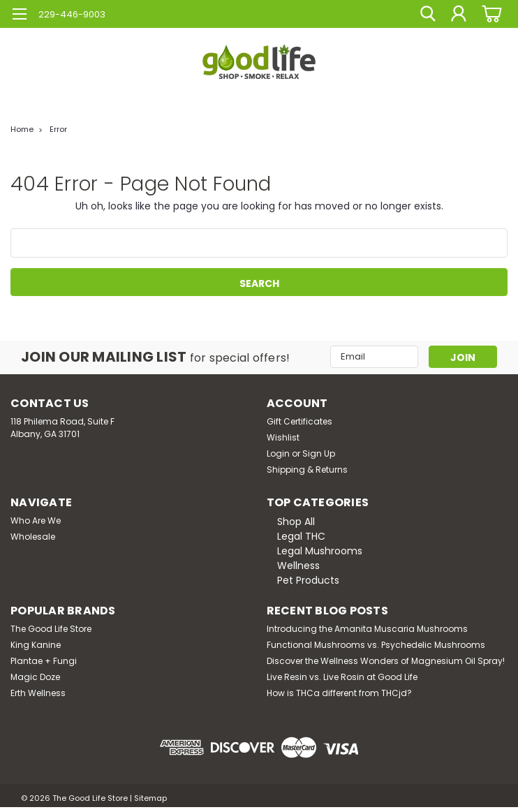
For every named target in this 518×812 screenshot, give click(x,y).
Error (58, 129)
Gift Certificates (299, 421)
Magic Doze (35, 677)
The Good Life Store (51, 629)
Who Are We (36, 521)
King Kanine (36, 645)
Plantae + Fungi (44, 661)
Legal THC (301, 536)
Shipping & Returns (307, 470)
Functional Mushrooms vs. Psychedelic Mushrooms (376, 645)
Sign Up (319, 453)
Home (22, 129)
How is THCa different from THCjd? (339, 693)
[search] (427, 14)
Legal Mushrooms (320, 551)
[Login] (459, 14)
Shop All (296, 522)
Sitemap (150, 798)
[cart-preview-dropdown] (490, 14)
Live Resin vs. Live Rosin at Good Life (342, 677)
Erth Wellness (38, 693)
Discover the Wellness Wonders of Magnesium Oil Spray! (386, 661)
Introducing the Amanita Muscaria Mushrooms (367, 629)
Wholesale (33, 537)
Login (278, 453)
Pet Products (308, 580)
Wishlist (283, 437)
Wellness (298, 566)
